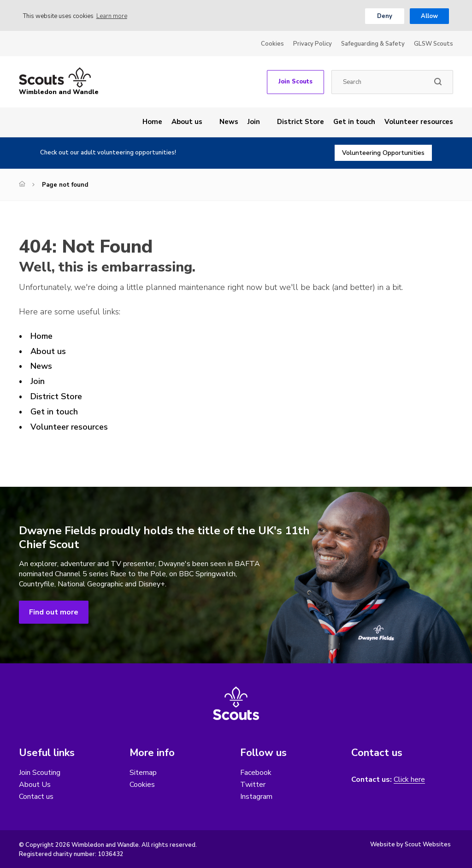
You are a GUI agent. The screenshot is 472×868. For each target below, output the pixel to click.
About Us (35, 785)
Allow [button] (429, 16)
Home (152, 122)
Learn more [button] (112, 16)
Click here (409, 780)
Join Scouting (40, 773)
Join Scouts (295, 82)
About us (187, 122)
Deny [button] (385, 16)
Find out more (54, 612)
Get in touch (354, 122)
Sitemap (143, 773)
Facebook (256, 773)
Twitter (253, 785)
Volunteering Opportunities (383, 153)
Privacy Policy (313, 44)
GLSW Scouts (434, 44)
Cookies (272, 44)
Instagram (256, 797)
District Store (301, 122)
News (229, 122)
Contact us (36, 797)
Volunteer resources (419, 122)
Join (254, 122)
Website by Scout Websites (410, 844)
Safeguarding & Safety (373, 44)
